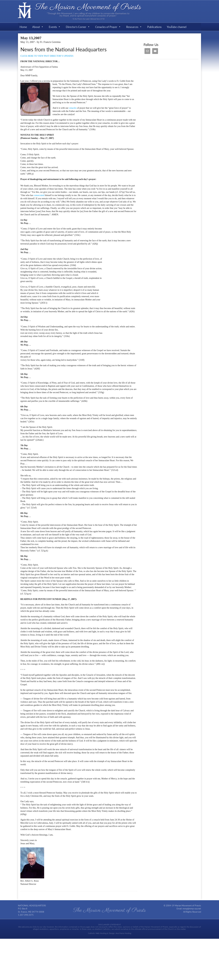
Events (55, 27)
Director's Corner (78, 27)
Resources (134, 27)
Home (23, 27)
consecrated (39, 195)
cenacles (73, 108)
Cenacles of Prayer (108, 27)
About (38, 27)
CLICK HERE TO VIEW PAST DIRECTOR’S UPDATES (47, 56)
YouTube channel (177, 27)
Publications (154, 27)
